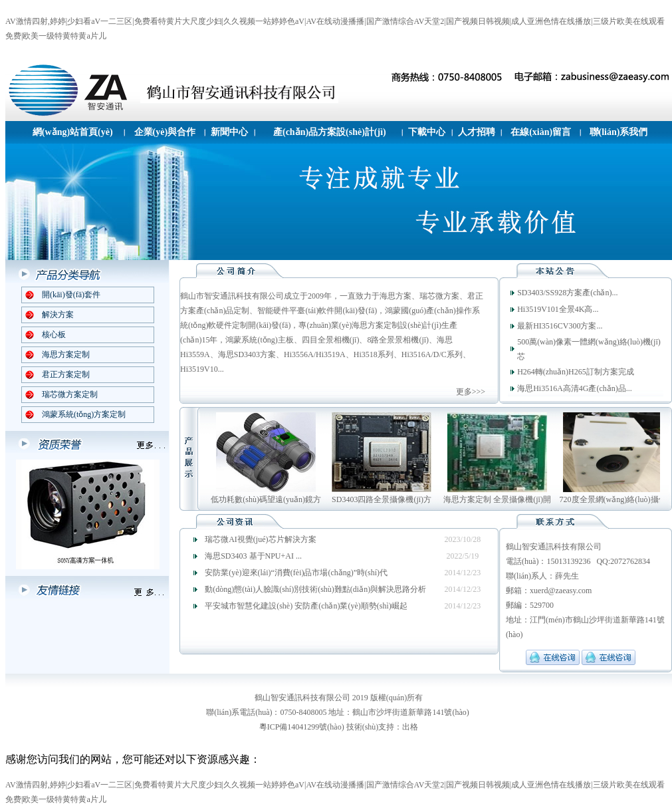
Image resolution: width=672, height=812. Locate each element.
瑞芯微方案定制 (70, 394)
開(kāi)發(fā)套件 (71, 295)
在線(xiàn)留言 (541, 132)
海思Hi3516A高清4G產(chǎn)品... (575, 388)
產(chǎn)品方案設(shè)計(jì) (330, 132)
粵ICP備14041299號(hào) (302, 727)
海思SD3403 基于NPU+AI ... (253, 556)
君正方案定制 (66, 374)
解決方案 (58, 315)
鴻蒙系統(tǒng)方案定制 (84, 414)
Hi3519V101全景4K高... (558, 309)
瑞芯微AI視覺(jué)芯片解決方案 (260, 539)
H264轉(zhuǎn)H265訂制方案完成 (576, 372)
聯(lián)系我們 (619, 132)
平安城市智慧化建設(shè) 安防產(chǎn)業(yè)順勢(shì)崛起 (306, 606)
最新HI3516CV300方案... (560, 326)
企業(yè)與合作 (165, 132)
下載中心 (427, 132)
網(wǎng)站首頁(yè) (73, 132)
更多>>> (471, 392)
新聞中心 (229, 132)
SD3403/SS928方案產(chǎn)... (567, 293)
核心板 (54, 335)
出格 (410, 727)
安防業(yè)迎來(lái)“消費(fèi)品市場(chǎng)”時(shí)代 (296, 573)
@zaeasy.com (570, 591)
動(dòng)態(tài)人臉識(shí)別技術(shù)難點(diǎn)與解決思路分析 (315, 589)
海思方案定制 (66, 354)
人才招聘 (477, 132)
